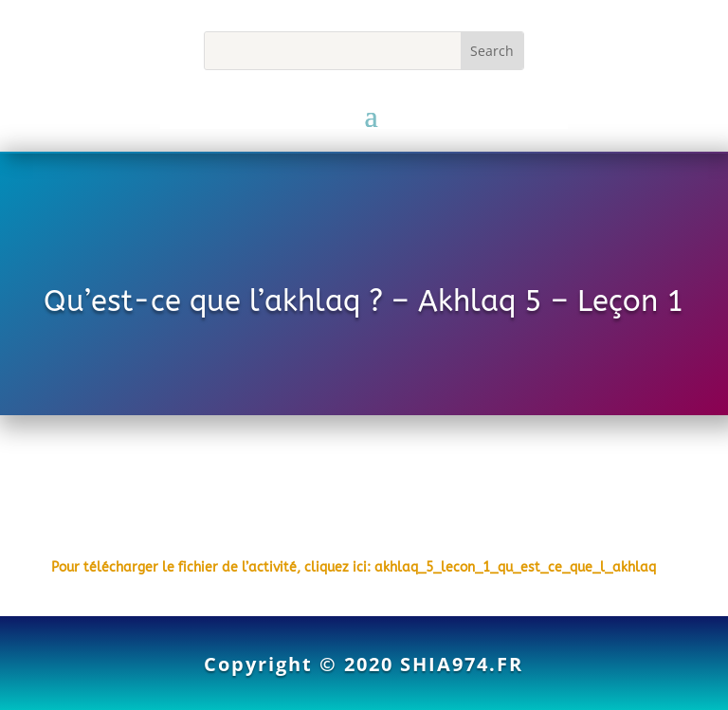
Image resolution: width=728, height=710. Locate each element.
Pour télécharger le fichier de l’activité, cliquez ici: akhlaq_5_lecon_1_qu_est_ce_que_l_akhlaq (354, 567)
